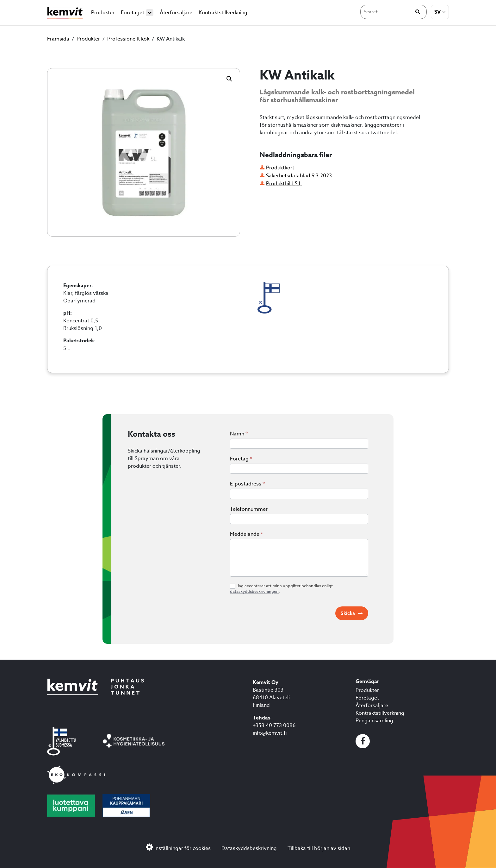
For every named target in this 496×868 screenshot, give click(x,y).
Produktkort (280, 168)
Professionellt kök (128, 39)
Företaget (137, 13)
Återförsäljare (176, 13)
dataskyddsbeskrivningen (254, 591)
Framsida (58, 39)
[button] (229, 79)
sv (437, 12)
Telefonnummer (249, 509)
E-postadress (247, 484)
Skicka (348, 613)
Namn (239, 434)
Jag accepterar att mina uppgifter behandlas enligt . (281, 589)
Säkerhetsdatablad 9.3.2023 (299, 176)
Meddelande (246, 534)
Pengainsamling (374, 721)
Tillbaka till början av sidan (319, 848)
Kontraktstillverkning (223, 13)
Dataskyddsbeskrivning (249, 848)
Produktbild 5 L (284, 184)
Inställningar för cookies (183, 848)
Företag (241, 459)
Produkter (103, 13)
